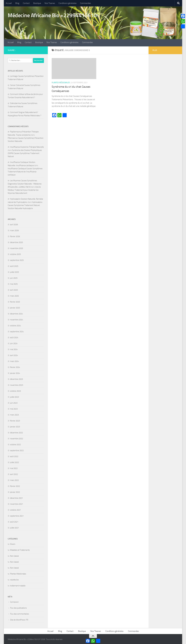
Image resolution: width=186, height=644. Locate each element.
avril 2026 (14, 224)
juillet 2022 (14, 462)
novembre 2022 (17, 438)
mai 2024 (14, 349)
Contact (26, 3)
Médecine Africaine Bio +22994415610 (52, 15)
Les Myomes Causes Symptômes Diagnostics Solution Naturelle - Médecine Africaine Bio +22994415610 (25, 183)
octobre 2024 (15, 325)
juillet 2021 (14, 527)
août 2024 (14, 337)
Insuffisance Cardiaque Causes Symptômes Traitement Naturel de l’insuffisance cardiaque (25, 171)
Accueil (9, 3)
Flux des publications (18, 607)
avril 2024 (14, 355)
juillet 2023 (14, 396)
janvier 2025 (15, 307)
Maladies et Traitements (20, 549)
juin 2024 (14, 343)
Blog (17, 3)
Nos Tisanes (50, 3)
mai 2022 (14, 468)
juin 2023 (14, 402)
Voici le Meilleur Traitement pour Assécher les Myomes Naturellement (24, 189)
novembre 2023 (17, 384)
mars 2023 (14, 414)
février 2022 (15, 485)
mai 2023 (14, 408)
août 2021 (14, 521)
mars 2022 (14, 479)
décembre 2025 (16, 242)
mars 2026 (14, 230)
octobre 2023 (15, 390)
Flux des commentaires (20, 613)
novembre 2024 (17, 319)
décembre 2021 (16, 497)
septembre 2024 (17, 331)
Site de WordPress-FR (19, 619)
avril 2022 (14, 473)
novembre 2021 (17, 503)
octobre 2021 (15, 509)
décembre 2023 (16, 378)
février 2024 (15, 366)
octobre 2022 (15, 444)
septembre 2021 (17, 515)
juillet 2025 (14, 271)
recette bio (14, 579)
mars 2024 (14, 361)
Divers (13, 543)
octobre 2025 (15, 253)
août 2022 (14, 456)
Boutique (37, 3)
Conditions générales (67, 3)
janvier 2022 (15, 491)
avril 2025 (14, 289)
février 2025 (15, 301)
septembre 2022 (17, 450)
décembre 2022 (16, 432)
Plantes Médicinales (61, 82)
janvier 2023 (15, 426)
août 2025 (14, 265)
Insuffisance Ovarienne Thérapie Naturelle (27, 146)
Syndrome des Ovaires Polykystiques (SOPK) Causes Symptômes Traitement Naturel (25, 153)
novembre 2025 (17, 248)
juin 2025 (14, 277)
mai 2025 (14, 283)
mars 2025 (14, 295)
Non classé (14, 555)
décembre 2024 (16, 313)
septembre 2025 (17, 259)
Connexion (14, 601)
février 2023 (15, 420)
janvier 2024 (15, 372)
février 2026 (15, 236)
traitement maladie (18, 585)
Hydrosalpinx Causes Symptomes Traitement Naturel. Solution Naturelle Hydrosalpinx (25, 204)
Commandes (85, 3)
